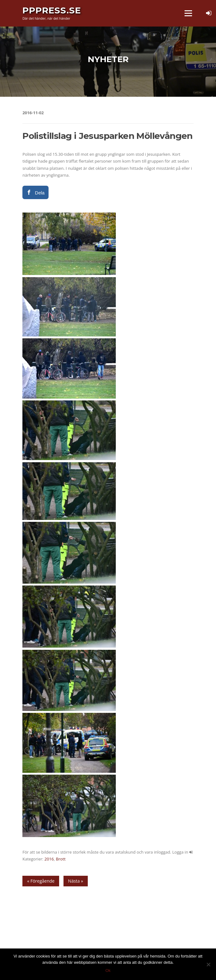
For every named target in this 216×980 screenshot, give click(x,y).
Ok (108, 970)
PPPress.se (52, 10)
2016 (49, 859)
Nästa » (76, 881)
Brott (61, 859)
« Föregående (41, 881)
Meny (188, 13)
